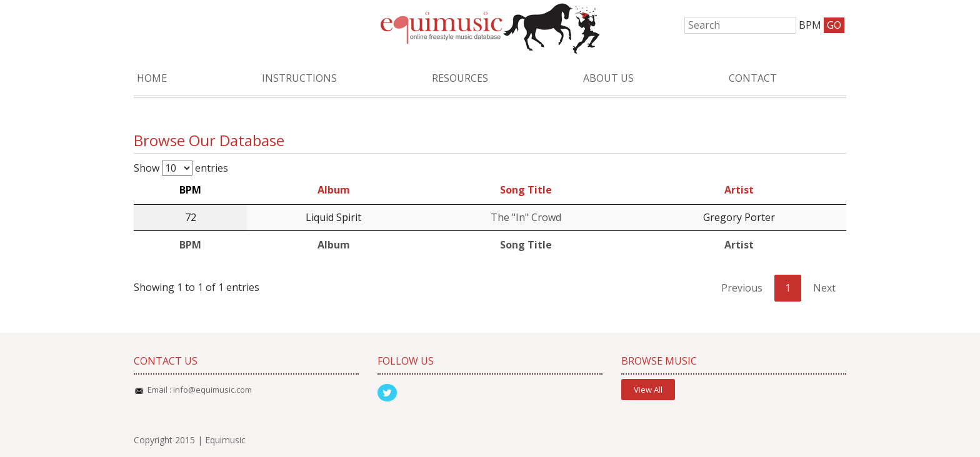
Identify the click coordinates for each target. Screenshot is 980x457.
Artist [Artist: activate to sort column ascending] (739, 190)
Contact (753, 78)
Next (824, 288)
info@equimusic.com (212, 390)
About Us (608, 78)
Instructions (299, 78)
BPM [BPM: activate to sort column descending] (190, 190)
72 (191, 217)
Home (152, 78)
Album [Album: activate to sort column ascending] (334, 190)
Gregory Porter (739, 217)
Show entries (181, 168)
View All (648, 390)
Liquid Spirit (333, 217)
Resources (460, 78)
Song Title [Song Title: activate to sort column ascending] (526, 190)
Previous (742, 288)
